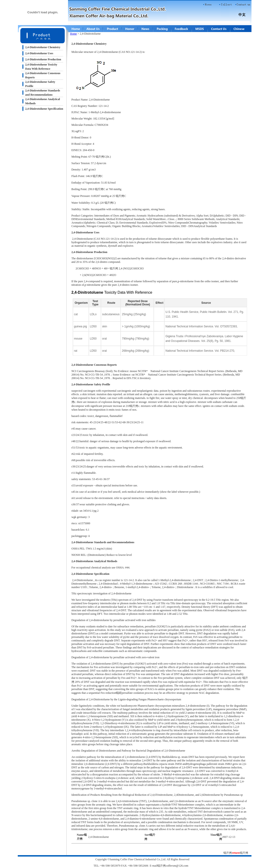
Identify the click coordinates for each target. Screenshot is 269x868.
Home (74, 34)
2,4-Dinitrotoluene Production (43, 59)
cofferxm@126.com (177, 866)
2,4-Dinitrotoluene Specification (44, 109)
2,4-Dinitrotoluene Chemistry (43, 47)
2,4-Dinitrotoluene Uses (39, 53)
